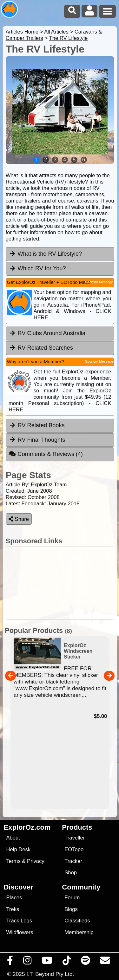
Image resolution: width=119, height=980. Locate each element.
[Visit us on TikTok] (67, 962)
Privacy (36, 861)
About (13, 838)
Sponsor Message (99, 282)
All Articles (56, 32)
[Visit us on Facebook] (10, 962)
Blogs (71, 909)
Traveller (75, 838)
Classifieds (77, 921)
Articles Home (22, 32)
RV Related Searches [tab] (41, 348)
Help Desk (18, 849)
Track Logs (19, 921)
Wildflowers (20, 932)
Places (14, 898)
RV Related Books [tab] (37, 425)
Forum (72, 898)
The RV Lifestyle (69, 38)
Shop (71, 873)
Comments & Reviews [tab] (46, 454)
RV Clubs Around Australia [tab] (47, 333)
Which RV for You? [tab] (37, 268)
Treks (13, 909)
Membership (79, 932)
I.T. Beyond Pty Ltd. (50, 974)
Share (19, 519)
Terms (13, 861)
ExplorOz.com (27, 827)
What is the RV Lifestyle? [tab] (45, 254)
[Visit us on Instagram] (27, 962)
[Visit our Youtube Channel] (47, 962)
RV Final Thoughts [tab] (37, 440)
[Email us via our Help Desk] (105, 962)
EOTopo (74, 849)
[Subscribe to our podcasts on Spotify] (86, 962)
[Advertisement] (60, 583)
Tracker (73, 861)
